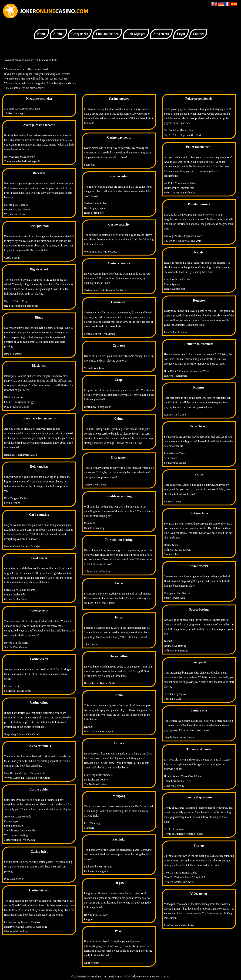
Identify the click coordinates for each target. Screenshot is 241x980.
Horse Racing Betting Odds (99, 683)
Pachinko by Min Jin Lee (98, 867)
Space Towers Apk (174, 598)
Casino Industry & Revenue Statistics (105, 290)
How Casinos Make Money (20, 157)
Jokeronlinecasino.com (100, 977)
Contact (198, 34)
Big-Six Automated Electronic (21, 306)
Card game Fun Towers (177, 593)
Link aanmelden (107, 34)
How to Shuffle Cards (16, 643)
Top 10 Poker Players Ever (179, 130)
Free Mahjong (92, 823)
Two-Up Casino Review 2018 (181, 882)
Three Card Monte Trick (178, 781)
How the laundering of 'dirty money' (24, 773)
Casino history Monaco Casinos (22, 922)
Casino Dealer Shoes (16, 599)
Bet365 (168, 641)
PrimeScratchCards (175, 453)
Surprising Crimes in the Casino (22, 734)
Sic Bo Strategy (173, 502)
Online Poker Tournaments (179, 188)
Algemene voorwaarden (146, 977)
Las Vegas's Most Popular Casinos (183, 236)
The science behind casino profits (23, 161)
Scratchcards (171, 458)
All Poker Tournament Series (180, 183)
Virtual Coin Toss (94, 368)
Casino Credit (12, 686)
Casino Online (12, 503)
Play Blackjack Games (17, 407)
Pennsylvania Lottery (96, 780)
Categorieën (80, 34)
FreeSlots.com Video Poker (179, 925)
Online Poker (91, 963)
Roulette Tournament (176, 376)
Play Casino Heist (14, 879)
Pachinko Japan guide (96, 871)
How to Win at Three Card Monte (183, 776)
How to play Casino (95, 208)
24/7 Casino (91, 644)
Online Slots (171, 545)
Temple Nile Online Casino (179, 737)
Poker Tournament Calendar (180, 193)
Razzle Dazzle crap (175, 289)
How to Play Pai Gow (96, 915)
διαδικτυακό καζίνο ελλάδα (20, 840)
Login (181, 34)
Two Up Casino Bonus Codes (181, 873)
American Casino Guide (18, 817)
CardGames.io (12, 258)
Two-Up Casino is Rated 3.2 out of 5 (184, 877)
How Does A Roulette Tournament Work (187, 371)
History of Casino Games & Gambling (26, 927)
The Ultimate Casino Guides (20, 831)
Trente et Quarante (174, 829)
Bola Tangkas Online (16, 498)
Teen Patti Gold (173, 699)
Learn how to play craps (97, 407)
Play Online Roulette (176, 332)
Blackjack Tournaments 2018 (20, 455)
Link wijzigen (136, 34)
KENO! (88, 727)
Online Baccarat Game (17, 209)
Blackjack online (14, 397)
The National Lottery (96, 784)
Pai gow (89, 919)
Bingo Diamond (13, 354)
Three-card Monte (174, 786)
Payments (89, 165)
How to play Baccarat (16, 205)
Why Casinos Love (15, 214)
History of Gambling (16, 931)
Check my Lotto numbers (98, 775)
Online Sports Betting (176, 651)
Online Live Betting (175, 646)
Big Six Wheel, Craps (16, 301)
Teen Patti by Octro (175, 694)
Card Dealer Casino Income (20, 590)
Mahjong (89, 828)
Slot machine (171, 554)
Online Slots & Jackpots (177, 550)
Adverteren (161, 34)
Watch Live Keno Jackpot (98, 731)
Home (41, 34)
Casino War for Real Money (100, 334)
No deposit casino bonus (18, 691)
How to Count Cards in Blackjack (23, 546)
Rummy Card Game (175, 415)
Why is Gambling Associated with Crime (27, 778)
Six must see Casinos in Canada (22, 109)
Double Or (90, 523)
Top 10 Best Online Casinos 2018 (183, 241)
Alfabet (58, 34)
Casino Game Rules (95, 203)
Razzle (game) (172, 284)
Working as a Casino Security (100, 252)
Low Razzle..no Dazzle (177, 279)
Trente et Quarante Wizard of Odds (184, 834)
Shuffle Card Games (16, 647)
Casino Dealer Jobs (15, 595)
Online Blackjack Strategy (19, 402)
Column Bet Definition (97, 571)
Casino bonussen (14, 826)
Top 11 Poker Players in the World (183, 135)
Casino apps (11, 821)
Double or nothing (94, 528)
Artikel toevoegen (15, 113)
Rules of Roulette (94, 213)
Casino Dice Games (95, 485)
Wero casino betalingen (17, 835)
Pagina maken (123, 977)
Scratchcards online (175, 463)
